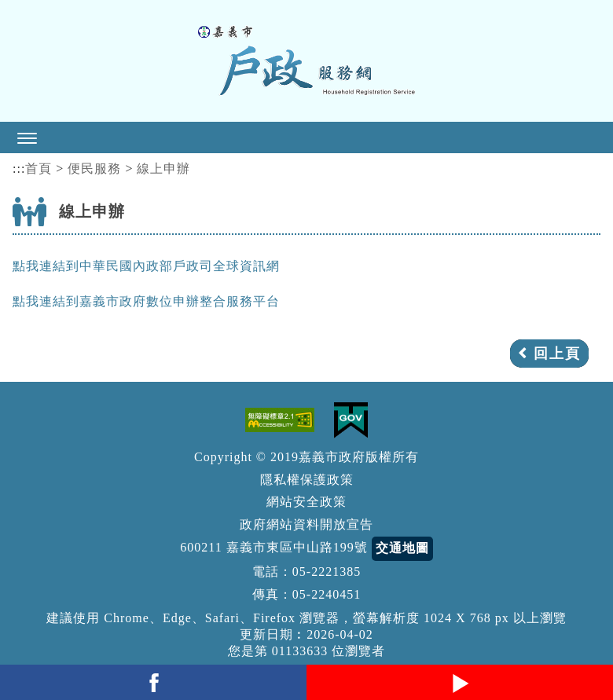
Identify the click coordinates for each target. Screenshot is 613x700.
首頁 (39, 169)
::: (19, 169)
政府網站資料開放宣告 (306, 524)
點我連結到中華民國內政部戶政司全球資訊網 (146, 266)
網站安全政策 (306, 502)
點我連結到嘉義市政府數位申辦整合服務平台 (146, 301)
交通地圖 (402, 548)
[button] (306, 137)
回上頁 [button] (557, 354)
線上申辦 (163, 169)
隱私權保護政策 (307, 480)
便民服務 (94, 169)
